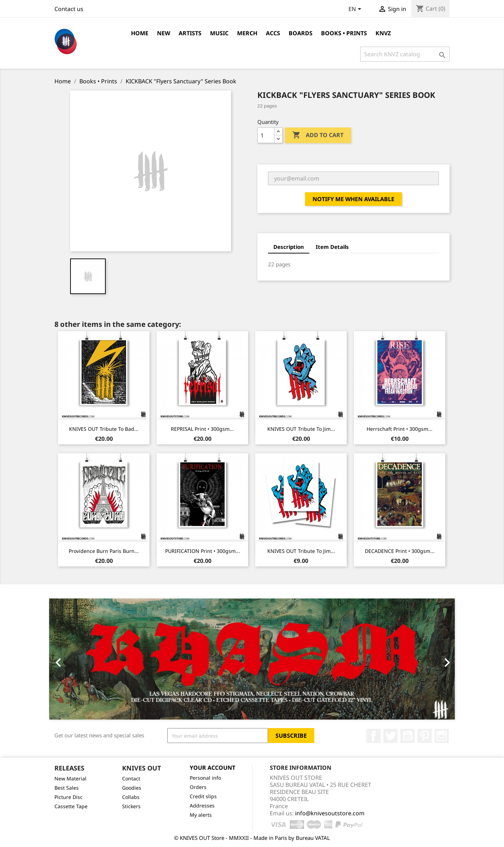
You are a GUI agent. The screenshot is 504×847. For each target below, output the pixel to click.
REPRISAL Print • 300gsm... (202, 429)
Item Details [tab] (332, 247)
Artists (190, 33)
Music (219, 33)
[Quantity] (266, 135)
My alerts (201, 815)
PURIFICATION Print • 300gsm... (203, 551)
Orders (198, 787)
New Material (70, 778)
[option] (252, 659)
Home (140, 33)
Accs (273, 33)
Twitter (390, 736)
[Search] (405, 54)
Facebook (373, 736)
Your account (212, 768)
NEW (164, 33)
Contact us (69, 9)
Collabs (131, 797)
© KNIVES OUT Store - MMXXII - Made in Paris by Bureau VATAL (252, 838)
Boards (301, 33)
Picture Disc (69, 797)
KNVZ (383, 33)
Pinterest (425, 736)
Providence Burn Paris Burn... (104, 551)
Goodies (132, 788)
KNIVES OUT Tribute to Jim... (301, 429)
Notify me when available (353, 199)
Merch (247, 33)
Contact (131, 778)
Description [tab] (289, 247)
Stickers (131, 806)
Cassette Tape (71, 806)
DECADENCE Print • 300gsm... (400, 551)
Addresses (202, 806)
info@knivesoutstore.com (330, 813)
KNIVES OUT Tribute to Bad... (104, 429)
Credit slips (203, 796)
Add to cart (318, 135)
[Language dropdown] (356, 10)
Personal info (205, 778)
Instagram (442, 736)
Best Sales (67, 788)
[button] (80, 659)
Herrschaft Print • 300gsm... (400, 429)
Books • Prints (344, 33)
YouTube (408, 736)
